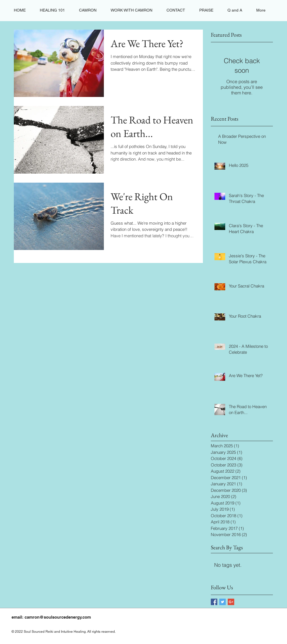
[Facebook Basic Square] (214, 602)
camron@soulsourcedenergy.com (58, 617)
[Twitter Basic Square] (223, 602)
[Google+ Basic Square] (231, 602)
